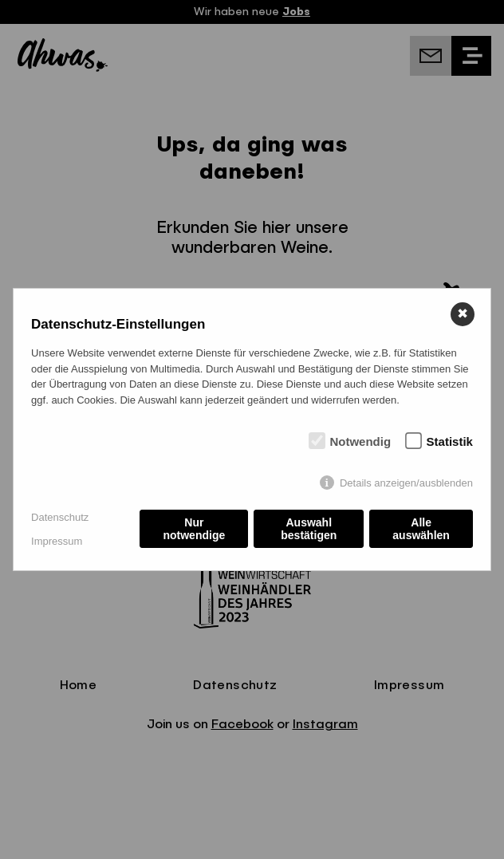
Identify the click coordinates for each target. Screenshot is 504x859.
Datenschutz (60, 517)
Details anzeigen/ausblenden (406, 483)
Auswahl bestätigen (309, 529)
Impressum (57, 541)
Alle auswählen (421, 529)
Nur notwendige (194, 529)
